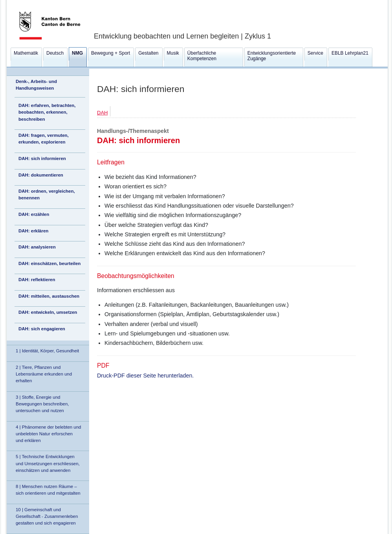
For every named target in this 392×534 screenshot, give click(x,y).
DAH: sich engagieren (42, 329)
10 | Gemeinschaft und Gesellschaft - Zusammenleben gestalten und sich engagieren (47, 516)
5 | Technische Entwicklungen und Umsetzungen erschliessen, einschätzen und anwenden (48, 463)
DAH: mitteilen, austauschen (49, 296)
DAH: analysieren (37, 247)
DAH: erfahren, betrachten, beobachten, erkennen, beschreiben (47, 112)
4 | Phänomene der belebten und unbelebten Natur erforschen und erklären (48, 434)
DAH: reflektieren (37, 280)
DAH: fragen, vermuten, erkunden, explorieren (44, 139)
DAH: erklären (33, 231)
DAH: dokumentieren (41, 175)
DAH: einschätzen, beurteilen (49, 263)
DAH (102, 113)
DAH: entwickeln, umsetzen (48, 312)
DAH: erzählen (34, 214)
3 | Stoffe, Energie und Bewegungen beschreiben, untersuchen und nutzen (42, 404)
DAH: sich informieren (42, 158)
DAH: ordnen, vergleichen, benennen (47, 194)
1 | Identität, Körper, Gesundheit (47, 351)
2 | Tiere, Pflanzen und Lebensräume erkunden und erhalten (44, 374)
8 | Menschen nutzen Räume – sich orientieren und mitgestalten (48, 490)
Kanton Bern (40, 3)
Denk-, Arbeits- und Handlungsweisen (36, 85)
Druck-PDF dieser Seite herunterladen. (145, 376)
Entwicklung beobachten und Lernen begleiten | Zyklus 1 (182, 36)
